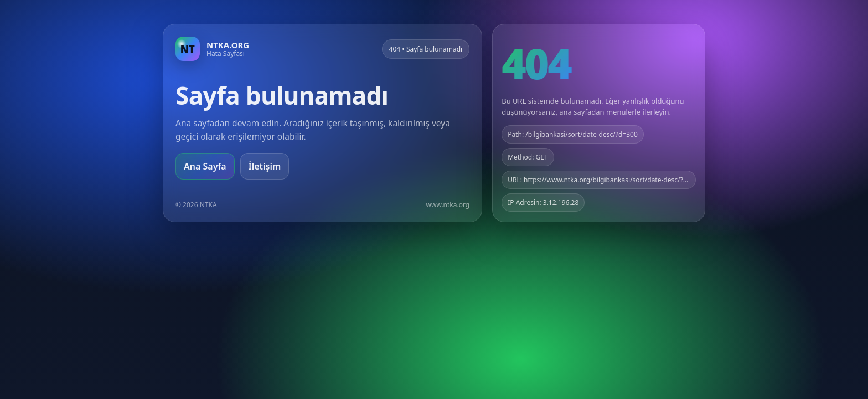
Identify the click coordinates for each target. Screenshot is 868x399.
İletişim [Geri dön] (265, 166)
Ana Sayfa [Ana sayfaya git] (205, 166)
